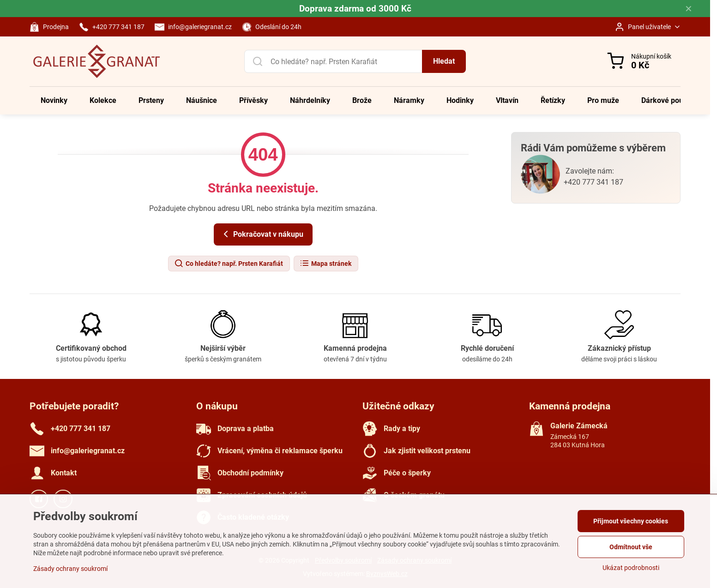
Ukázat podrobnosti (631, 568)
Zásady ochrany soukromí (70, 569)
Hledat (444, 61)
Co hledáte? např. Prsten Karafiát (229, 264)
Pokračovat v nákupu (262, 234)
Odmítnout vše (631, 547)
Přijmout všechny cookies (631, 521)
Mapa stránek (325, 264)
